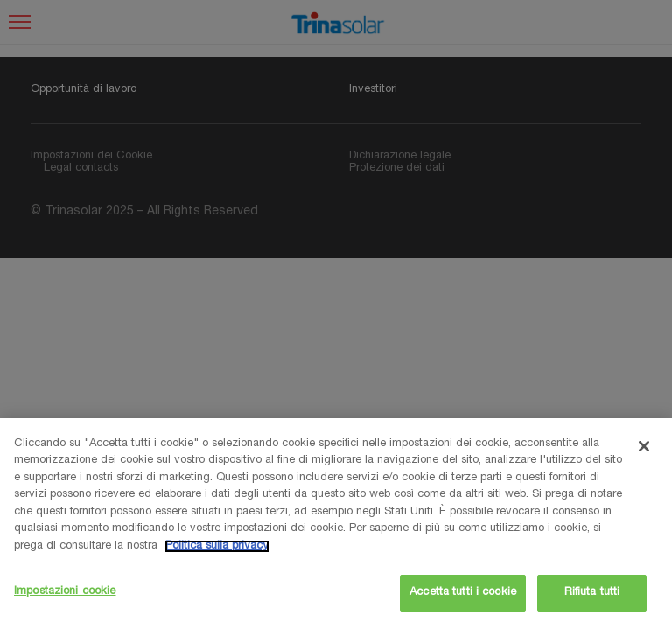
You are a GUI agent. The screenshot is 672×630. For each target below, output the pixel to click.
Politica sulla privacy (217, 546)
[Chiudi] (644, 446)
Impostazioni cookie (65, 592)
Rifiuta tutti (592, 593)
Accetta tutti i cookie (463, 593)
